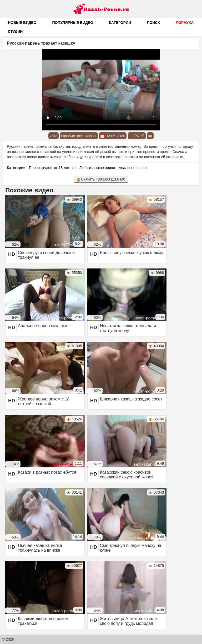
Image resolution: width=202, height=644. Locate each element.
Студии (15, 31)
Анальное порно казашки (42, 326)
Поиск (153, 23)
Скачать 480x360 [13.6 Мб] (101, 179)
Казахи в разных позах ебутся (47, 472)
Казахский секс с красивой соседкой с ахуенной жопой (127, 475)
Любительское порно (97, 168)
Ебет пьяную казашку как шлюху (132, 253)
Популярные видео (73, 23)
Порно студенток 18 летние (52, 168)
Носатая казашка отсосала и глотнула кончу (128, 328)
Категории (120, 23)
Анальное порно (133, 168)
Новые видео (22, 23)
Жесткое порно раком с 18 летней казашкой (44, 401)
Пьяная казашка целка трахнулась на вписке (40, 548)
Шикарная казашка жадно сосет (131, 399)
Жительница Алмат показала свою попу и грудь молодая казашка (128, 623)
